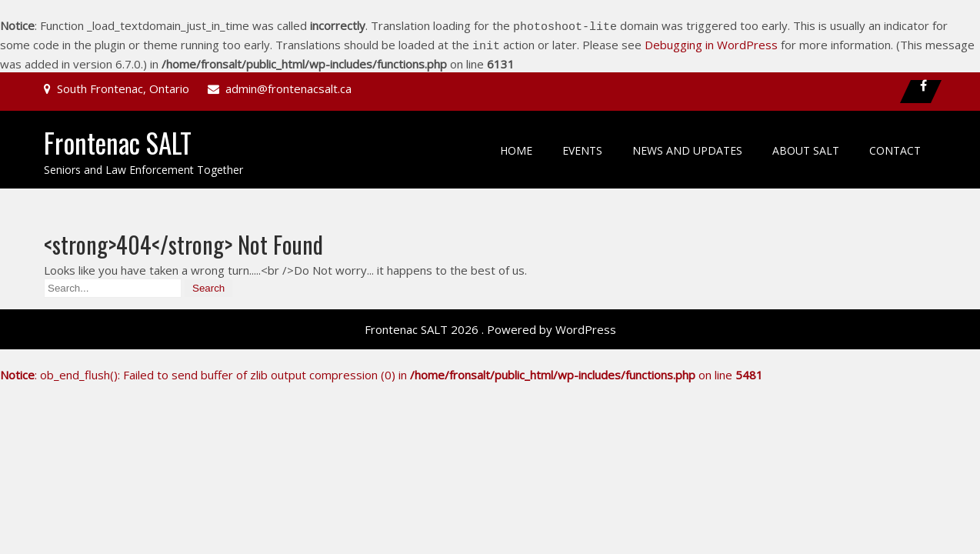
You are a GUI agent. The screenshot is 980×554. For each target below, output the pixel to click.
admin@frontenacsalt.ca (288, 84)
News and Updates (687, 146)
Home (516, 146)
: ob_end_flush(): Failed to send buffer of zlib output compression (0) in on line (382, 370)
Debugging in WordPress (711, 42)
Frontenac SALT (118, 138)
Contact (895, 146)
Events (582, 146)
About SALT (806, 146)
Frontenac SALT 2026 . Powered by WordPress (490, 325)
